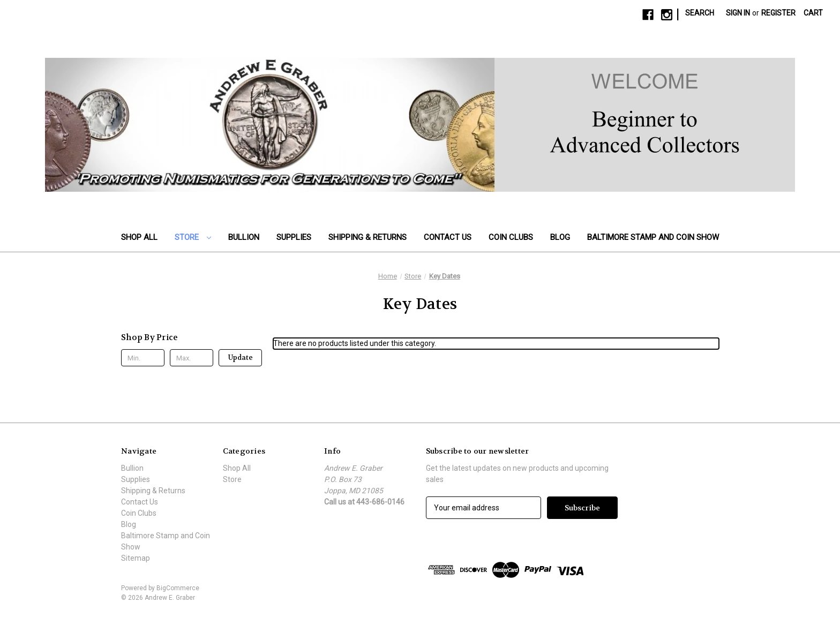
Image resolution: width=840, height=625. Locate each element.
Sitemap (136, 558)
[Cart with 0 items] (813, 13)
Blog (560, 237)
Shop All (139, 237)
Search (700, 13)
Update (241, 357)
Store (193, 237)
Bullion (244, 237)
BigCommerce (178, 588)
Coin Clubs (511, 237)
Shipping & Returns (367, 237)
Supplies (294, 237)
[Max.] (192, 358)
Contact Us (448, 237)
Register (778, 13)
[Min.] (143, 358)
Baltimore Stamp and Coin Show (653, 237)
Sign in (738, 13)
